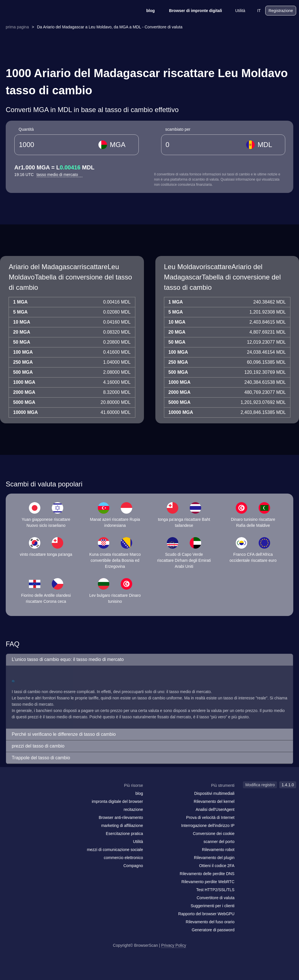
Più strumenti (223, 785)
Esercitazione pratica (124, 834)
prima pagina (17, 27)
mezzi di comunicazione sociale (115, 850)
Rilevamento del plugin (214, 858)
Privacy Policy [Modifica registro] (174, 945)
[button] (149, 660)
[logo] (31, 11)
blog (147, 11)
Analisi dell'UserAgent (215, 809)
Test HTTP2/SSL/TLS (215, 890)
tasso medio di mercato (60, 175)
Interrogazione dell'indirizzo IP (208, 826)
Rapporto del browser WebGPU (206, 914)
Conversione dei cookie (214, 834)
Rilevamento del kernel (214, 801)
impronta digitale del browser (117, 801)
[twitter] (33, 797)
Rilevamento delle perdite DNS (207, 874)
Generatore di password (213, 930)
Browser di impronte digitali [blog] (192, 11)
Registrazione (281, 11)
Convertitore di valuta (215, 898)
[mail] (9, 796)
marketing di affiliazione (122, 826)
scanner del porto (219, 842)
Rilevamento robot (218, 850)
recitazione (133, 809)
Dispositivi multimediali (214, 793)
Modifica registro (260, 785)
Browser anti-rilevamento (121, 817)
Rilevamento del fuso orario (210, 922)
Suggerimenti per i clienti (212, 906)
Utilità (236, 11)
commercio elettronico (123, 858)
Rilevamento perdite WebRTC (208, 882)
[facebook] (21, 797)
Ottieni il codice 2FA (217, 866)
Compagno (133, 866)
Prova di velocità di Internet (210, 817)
